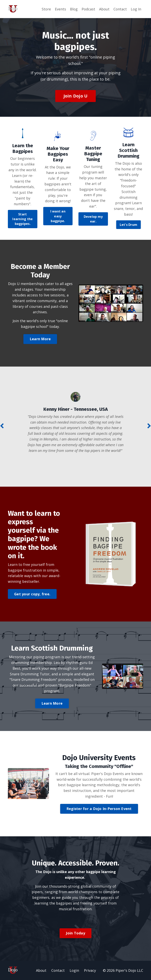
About (104, 9)
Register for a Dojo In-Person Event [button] (99, 809)
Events (60, 9)
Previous (2, 426)
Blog (74, 9)
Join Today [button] (75, 933)
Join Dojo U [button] (76, 96)
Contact (120, 9)
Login (74, 970)
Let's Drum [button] (129, 225)
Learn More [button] (40, 339)
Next (149, 426)
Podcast (88, 9)
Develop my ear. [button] (93, 219)
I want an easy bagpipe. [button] (58, 216)
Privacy (90, 970)
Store (46, 9)
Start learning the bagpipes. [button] (23, 219)
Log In (136, 9)
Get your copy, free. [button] (32, 594)
